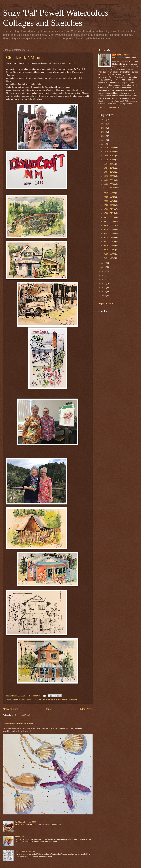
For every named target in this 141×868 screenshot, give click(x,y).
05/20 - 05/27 (109, 225)
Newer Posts (10, 709)
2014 (104, 275)
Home (48, 709)
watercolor (72, 700)
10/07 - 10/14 (109, 172)
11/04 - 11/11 (109, 164)
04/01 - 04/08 (109, 233)
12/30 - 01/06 (109, 147)
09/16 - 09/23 (109, 176)
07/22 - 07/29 (109, 209)
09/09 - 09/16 (109, 180)
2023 (104, 124)
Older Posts (86, 709)
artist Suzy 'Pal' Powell (22, 700)
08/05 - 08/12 (109, 201)
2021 (104, 132)
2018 (104, 144)
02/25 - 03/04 (109, 246)
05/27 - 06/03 (109, 221)
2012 (104, 283)
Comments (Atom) (22, 715)
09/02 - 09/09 (109, 184)
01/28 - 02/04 (109, 254)
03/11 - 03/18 (109, 242)
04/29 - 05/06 (109, 229)
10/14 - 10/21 (109, 168)
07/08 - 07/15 (109, 213)
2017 (104, 263)
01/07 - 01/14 (109, 258)
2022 (104, 128)
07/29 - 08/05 (109, 205)
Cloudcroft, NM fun (24, 57)
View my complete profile (109, 107)
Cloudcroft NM (39, 700)
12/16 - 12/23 (109, 152)
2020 (104, 136)
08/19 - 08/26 (109, 197)
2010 (104, 292)
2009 (104, 296)
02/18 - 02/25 (109, 250)
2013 (104, 279)
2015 (104, 271)
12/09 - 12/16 (109, 156)
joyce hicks (50, 700)
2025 (104, 120)
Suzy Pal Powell (122, 55)
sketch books (62, 700)
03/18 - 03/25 (109, 238)
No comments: (34, 696)
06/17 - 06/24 (109, 217)
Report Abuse (106, 303)
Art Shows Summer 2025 (25, 822)
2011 (104, 288)
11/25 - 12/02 (109, 160)
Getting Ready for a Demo (26, 851)
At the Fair (19, 837)
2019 (104, 140)
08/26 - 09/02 (109, 193)
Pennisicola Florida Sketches (18, 724)
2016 (104, 267)
